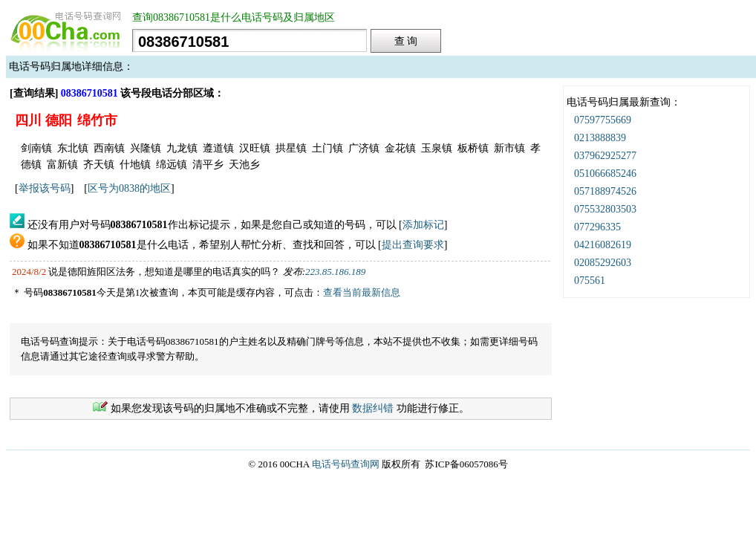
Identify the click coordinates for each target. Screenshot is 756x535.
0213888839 (600, 138)
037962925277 (605, 156)
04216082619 (603, 245)
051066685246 (605, 174)
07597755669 (603, 120)
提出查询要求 (413, 245)
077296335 (597, 227)
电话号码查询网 (346, 464)
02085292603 (603, 263)
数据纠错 (373, 408)
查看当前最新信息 (362, 292)
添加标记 (423, 225)
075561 (590, 281)
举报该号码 (45, 188)
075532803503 (605, 209)
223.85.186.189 (335, 272)
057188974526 (605, 191)
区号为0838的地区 (129, 188)
